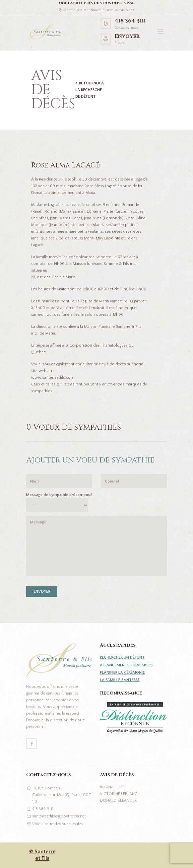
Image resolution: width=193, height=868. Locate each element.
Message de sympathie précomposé (59, 495)
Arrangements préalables (126, 665)
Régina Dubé (112, 787)
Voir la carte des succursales (58, 824)
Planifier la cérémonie (122, 673)
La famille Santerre (120, 680)
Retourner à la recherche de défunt (90, 90)
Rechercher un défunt (122, 658)
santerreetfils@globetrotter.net (59, 816)
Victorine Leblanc (119, 794)
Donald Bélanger (118, 801)
